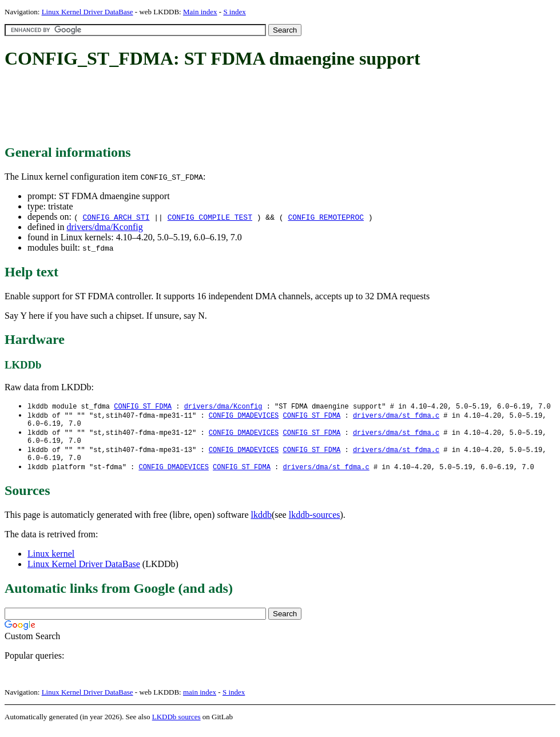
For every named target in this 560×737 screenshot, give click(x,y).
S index (234, 12)
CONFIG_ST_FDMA (143, 407)
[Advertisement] (213, 108)
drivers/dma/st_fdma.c (396, 416)
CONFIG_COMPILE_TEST (210, 217)
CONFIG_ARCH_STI (116, 217)
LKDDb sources (176, 725)
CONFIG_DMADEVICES (244, 416)
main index (200, 700)
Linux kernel (51, 562)
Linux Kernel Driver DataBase (88, 12)
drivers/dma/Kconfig (104, 227)
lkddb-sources (315, 523)
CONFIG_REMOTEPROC (326, 217)
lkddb (261, 523)
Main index (200, 12)
